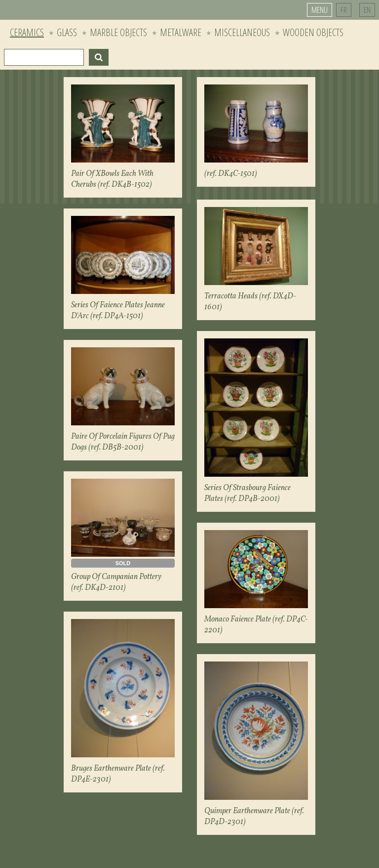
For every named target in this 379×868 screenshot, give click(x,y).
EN (367, 10)
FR (344, 10)
